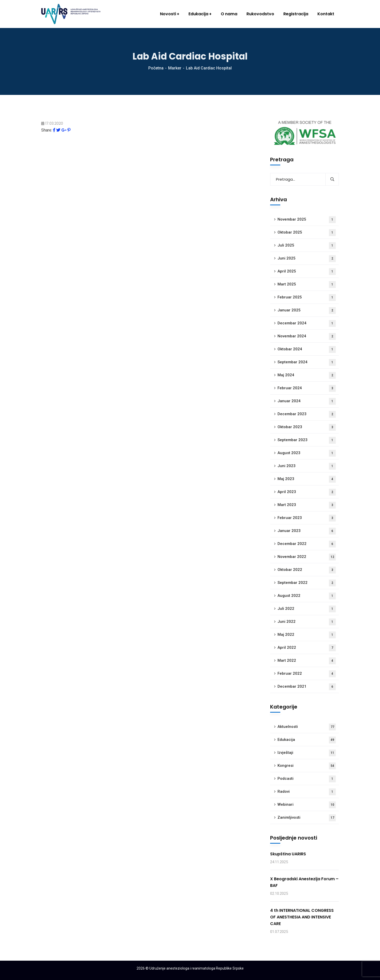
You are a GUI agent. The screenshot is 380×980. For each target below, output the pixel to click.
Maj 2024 (307, 375)
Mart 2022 (307, 661)
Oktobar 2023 (307, 427)
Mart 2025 (307, 285)
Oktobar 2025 (307, 233)
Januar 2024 (307, 401)
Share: (47, 130)
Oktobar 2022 (307, 570)
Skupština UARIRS (288, 854)
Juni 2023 (307, 466)
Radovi (307, 792)
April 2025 (307, 272)
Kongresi (307, 766)
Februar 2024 (307, 388)
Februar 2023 (307, 518)
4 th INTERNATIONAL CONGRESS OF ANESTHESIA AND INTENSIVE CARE (302, 917)
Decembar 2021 (307, 687)
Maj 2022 (307, 635)
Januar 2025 (307, 311)
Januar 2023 (307, 531)
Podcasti (307, 779)
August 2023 (307, 453)
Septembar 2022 (307, 583)
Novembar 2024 (307, 336)
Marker (175, 68)
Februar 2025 (307, 298)
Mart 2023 (307, 505)
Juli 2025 (307, 246)
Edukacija (307, 740)
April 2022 (307, 648)
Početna (156, 68)
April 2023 (307, 492)
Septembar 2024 (307, 362)
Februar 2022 (307, 674)
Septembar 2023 (307, 440)
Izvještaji (307, 753)
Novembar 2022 (307, 557)
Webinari (307, 805)
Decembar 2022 (307, 544)
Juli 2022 (307, 609)
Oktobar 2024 (307, 349)
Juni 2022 (307, 622)
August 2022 (307, 596)
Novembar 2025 (307, 220)
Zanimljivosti (307, 818)
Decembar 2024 (307, 323)
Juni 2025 (307, 259)
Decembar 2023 (307, 414)
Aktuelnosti (307, 727)
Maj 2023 (307, 479)
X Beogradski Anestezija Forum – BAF (304, 882)
